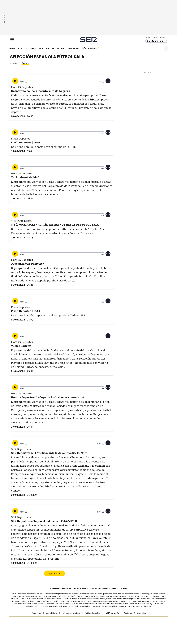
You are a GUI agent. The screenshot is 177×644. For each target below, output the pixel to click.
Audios (25, 63)
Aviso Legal (37, 613)
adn (128, 620)
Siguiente (53, 574)
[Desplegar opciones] (108, 81)
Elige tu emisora (155, 41)
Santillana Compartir (96, 620)
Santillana (81, 620)
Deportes (22, 48)
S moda (106, 628)
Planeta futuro (126, 624)
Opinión (61, 48)
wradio (83, 624)
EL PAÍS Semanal (114, 624)
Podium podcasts (82, 628)
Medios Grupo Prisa (32, 629)
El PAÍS (56, 620)
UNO (75, 624)
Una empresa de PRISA (32, 623)
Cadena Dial (104, 624)
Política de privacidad (71, 613)
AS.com (119, 620)
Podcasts (92, 48)
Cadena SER (89, 40)
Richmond (55, 628)
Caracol (138, 620)
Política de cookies (93, 613)
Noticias (13, 63)
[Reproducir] (15, 81)
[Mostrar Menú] (12, 40)
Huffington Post (60, 624)
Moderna (69, 628)
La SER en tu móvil (112, 613)
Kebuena (137, 624)
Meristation (131, 628)
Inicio (12, 48)
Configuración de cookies (135, 613)
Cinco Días (94, 624)
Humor (33, 48)
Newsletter (159, 48)
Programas (74, 48)
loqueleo (118, 628)
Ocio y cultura (47, 48)
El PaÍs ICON (94, 628)
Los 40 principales (68, 620)
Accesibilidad (52, 613)
